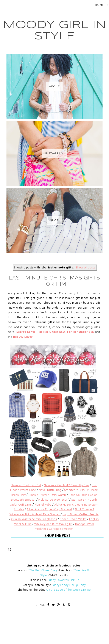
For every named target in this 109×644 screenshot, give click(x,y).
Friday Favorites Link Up (63, 580)
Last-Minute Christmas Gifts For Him (54, 281)
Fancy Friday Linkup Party (69, 585)
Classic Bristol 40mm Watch (47, 495)
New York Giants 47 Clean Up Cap (66, 485)
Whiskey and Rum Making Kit (53, 524)
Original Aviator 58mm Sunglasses (34, 519)
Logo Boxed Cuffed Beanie (80, 514)
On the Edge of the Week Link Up (69, 590)
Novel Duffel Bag (50, 490)
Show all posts (85, 267)
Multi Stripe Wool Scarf (53, 500)
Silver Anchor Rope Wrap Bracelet (49, 509)
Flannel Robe (43, 504)
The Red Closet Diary (44, 570)
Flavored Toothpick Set (26, 485)
